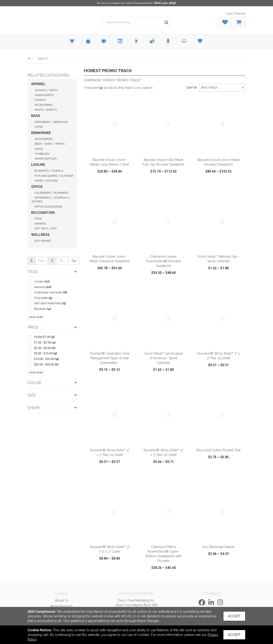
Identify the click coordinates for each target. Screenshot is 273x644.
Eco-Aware (43, 241)
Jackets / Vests (46, 90)
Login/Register (236, 13)
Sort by (192, 88)
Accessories (44, 105)
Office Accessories (49, 207)
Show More (36, 317)
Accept (234, 616)
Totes (39, 127)
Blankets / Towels (49, 171)
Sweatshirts (44, 95)
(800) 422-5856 (165, 3)
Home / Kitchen (46, 181)
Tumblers (42, 154)
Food (38, 219)
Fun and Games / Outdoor (54, 176)
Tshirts (40, 100)
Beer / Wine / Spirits (50, 144)
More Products (62, 606)
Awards (40, 224)
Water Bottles (46, 159)
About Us (62, 600)
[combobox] (222, 88)
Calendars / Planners (51, 193)
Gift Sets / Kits (46, 228)
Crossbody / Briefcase (51, 122)
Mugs (39, 149)
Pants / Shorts (46, 110)
